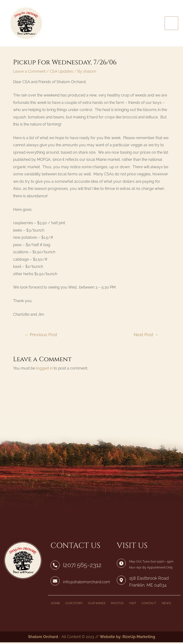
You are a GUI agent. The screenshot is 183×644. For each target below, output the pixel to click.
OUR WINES (97, 605)
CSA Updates (61, 74)
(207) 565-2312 (81, 568)
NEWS (166, 605)
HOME (55, 605)
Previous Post (41, 338)
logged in (44, 371)
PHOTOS (117, 605)
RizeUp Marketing (139, 638)
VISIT (133, 605)
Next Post (146, 338)
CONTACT (149, 605)
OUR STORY (74, 605)
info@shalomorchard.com (85, 585)
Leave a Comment (29, 74)
